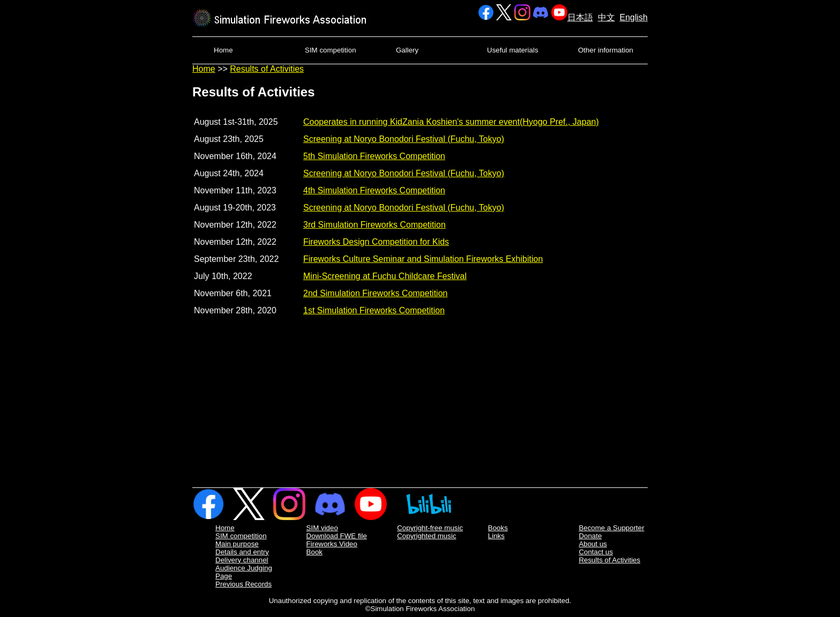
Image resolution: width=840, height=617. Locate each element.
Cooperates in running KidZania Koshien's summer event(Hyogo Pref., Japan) (451, 122)
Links (496, 536)
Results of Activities (267, 69)
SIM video (322, 528)
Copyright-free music (430, 528)
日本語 (580, 17)
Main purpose (237, 544)
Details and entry (242, 552)
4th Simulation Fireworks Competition (374, 190)
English (634, 17)
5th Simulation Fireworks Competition (374, 156)
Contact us (596, 552)
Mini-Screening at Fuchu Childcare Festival (385, 276)
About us (593, 544)
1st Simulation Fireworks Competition (374, 310)
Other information (606, 50)
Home (223, 50)
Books (498, 528)
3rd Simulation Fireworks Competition (374, 225)
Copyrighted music (426, 536)
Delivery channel (242, 560)
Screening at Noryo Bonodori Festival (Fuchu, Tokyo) (404, 139)
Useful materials (513, 50)
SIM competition (331, 50)
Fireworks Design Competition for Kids (376, 242)
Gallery (407, 50)
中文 (606, 17)
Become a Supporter (611, 528)
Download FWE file (337, 536)
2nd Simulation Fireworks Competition (375, 293)
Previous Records (243, 584)
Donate (590, 536)
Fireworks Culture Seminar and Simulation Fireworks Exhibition (423, 259)
